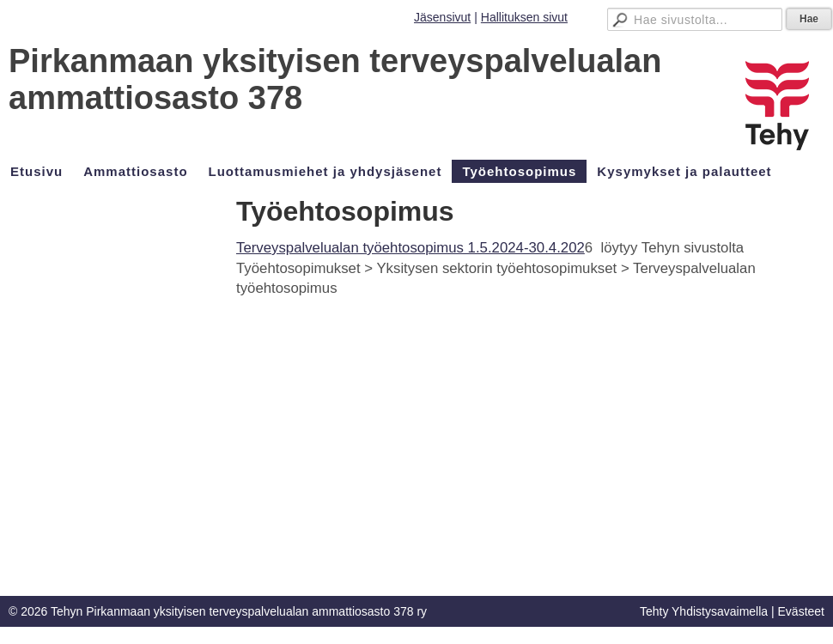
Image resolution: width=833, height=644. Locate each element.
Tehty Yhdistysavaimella (704, 611)
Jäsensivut (442, 17)
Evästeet (801, 611)
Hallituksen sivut (524, 17)
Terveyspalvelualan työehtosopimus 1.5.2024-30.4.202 (410, 248)
